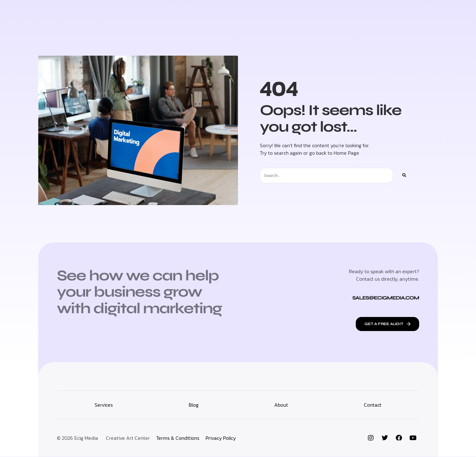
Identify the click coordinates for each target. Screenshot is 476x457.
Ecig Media (86, 438)
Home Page (346, 153)
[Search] (404, 176)
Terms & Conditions (178, 438)
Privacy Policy (221, 438)
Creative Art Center (128, 438)
